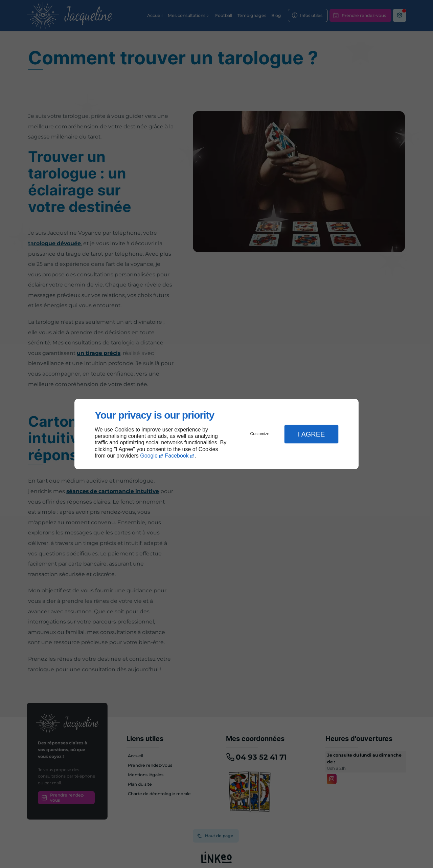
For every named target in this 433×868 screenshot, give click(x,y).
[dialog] (216, 434)
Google (149, 456)
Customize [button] (260, 434)
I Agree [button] (311, 434)
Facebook (177, 456)
